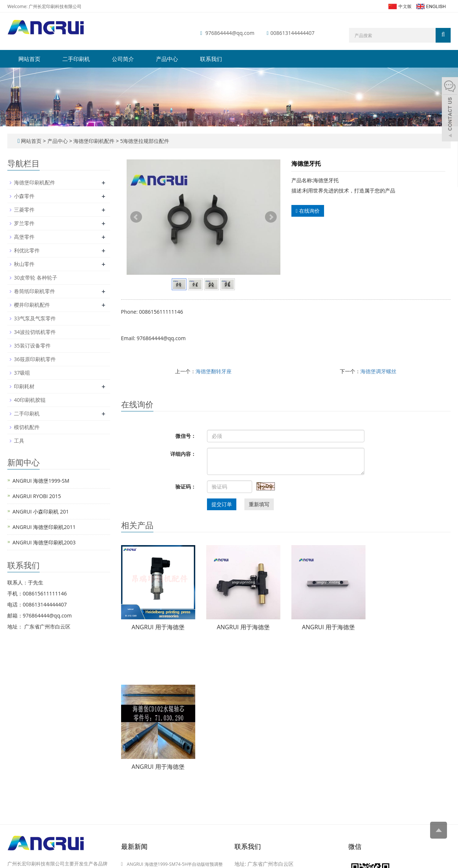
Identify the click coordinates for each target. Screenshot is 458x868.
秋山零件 (24, 264)
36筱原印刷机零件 (35, 359)
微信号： (186, 436)
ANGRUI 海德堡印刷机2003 (44, 542)
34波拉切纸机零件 (35, 332)
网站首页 (29, 59)
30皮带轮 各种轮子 (36, 278)
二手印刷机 (76, 59)
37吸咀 (22, 373)
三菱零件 (24, 210)
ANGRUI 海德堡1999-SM (41, 481)
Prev (136, 217)
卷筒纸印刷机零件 (34, 291)
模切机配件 (27, 427)
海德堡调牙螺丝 (378, 371)
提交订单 (222, 504)
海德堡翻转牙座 (214, 371)
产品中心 (167, 59)
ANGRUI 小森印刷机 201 (41, 512)
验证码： (186, 487)
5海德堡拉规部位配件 (144, 141)
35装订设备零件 (32, 345)
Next (271, 217)
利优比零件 (27, 250)
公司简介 (123, 59)
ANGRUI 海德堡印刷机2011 (44, 527)
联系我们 (211, 59)
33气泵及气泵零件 (35, 318)
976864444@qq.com (230, 33)
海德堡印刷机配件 (94, 141)
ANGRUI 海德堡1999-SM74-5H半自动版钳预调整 (175, 864)
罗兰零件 (24, 223)
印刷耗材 (24, 386)
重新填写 (259, 504)
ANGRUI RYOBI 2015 (37, 496)
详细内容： (183, 454)
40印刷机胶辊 (30, 400)
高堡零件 (24, 237)
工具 (19, 441)
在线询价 (308, 211)
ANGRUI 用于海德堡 (158, 627)
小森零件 (24, 196)
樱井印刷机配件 (32, 305)
